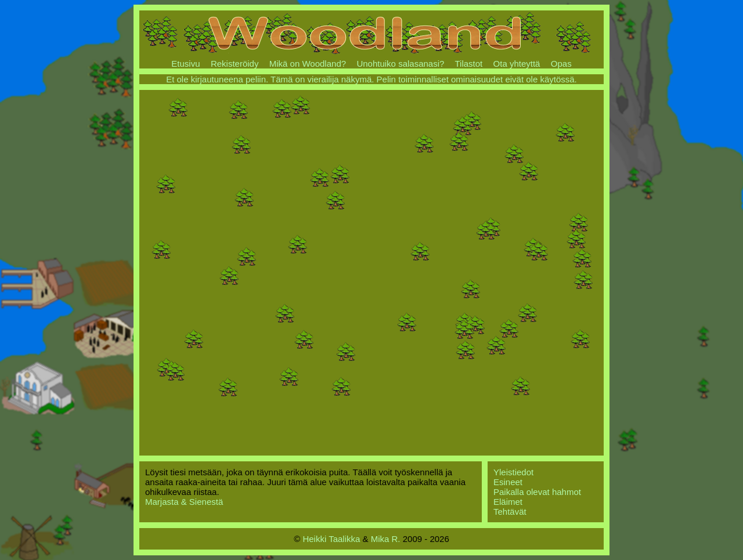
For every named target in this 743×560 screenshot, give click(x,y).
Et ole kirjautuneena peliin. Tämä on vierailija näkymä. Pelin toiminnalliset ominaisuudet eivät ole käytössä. (371, 79)
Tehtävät (510, 512)
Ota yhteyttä (517, 64)
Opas (561, 64)
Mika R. (386, 539)
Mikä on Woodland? (308, 64)
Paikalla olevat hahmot (537, 492)
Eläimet (508, 502)
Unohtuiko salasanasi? (400, 64)
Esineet (508, 482)
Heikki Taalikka (331, 539)
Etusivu (185, 64)
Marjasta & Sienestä (184, 502)
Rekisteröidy (235, 64)
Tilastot (468, 64)
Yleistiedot (513, 472)
